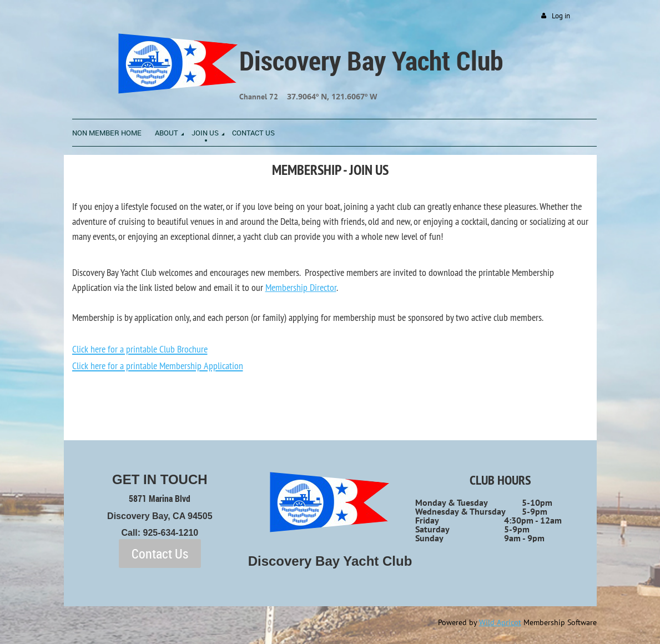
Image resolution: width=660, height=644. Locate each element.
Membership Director (301, 287)
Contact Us (160, 554)
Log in (561, 16)
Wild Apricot (500, 622)
